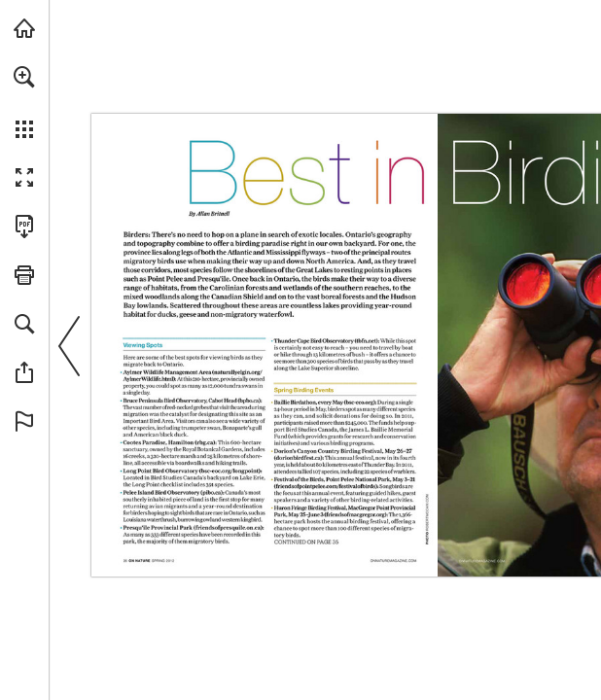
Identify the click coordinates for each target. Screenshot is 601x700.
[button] (24, 77)
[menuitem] (24, 102)
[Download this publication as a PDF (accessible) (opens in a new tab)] (24, 227)
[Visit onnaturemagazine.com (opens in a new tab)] (24, 28)
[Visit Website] (428, 512)
